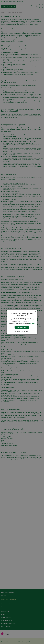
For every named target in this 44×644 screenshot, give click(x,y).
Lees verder (32, 323)
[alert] (22, 322)
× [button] (36, 312)
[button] (22, 331)
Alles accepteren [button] (22, 327)
